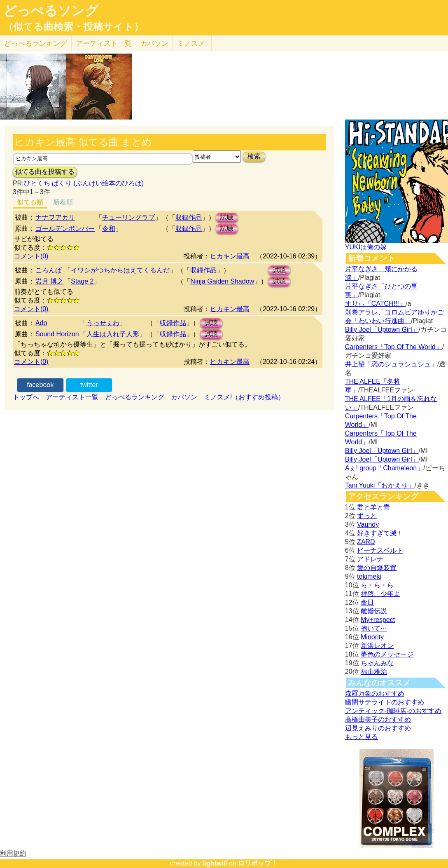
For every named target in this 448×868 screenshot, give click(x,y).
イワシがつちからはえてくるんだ (120, 270)
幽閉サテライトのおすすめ (385, 702)
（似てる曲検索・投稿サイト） (73, 27)
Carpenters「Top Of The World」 (394, 347)
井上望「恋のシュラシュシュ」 (391, 364)
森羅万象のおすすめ (375, 693)
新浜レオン (377, 646)
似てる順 (30, 202)
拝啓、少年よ (380, 594)
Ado (41, 323)
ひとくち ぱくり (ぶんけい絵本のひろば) (84, 183)
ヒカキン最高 (230, 256)
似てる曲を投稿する (45, 172)
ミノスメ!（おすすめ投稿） (244, 397)
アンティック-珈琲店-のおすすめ (393, 711)
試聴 (227, 217)
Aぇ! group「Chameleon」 (384, 468)
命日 (367, 602)
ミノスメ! (192, 43)
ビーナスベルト (380, 550)
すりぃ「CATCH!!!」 (375, 304)
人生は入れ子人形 (113, 334)
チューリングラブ (128, 217)
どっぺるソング (51, 11)
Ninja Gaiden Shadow (222, 281)
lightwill (215, 863)
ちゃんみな (377, 663)
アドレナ (370, 559)
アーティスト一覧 (72, 397)
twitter (89, 385)
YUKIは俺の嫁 (366, 247)
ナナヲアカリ (55, 217)
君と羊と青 (373, 507)
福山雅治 (374, 672)
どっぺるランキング (135, 397)
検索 (254, 156)
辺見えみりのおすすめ (378, 728)
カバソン (154, 43)
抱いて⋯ (374, 628)
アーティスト (104, 43)
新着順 (63, 202)
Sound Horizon (57, 334)
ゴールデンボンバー (65, 229)
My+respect (378, 620)
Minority (372, 637)
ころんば (49, 270)
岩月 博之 (49, 281)
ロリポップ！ (258, 863)
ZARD (366, 542)
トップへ (26, 397)
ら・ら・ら (377, 585)
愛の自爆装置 (377, 568)
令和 (109, 229)
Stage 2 (82, 281)
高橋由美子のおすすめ (378, 719)
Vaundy (368, 524)
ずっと (367, 516)
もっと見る (362, 737)
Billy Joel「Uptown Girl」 (382, 330)
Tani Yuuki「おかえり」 (380, 485)
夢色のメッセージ (387, 654)
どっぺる (36, 43)
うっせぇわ (103, 323)
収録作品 (189, 217)
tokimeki (369, 576)
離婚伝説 (374, 611)
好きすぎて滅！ (380, 533)
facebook (40, 385)
